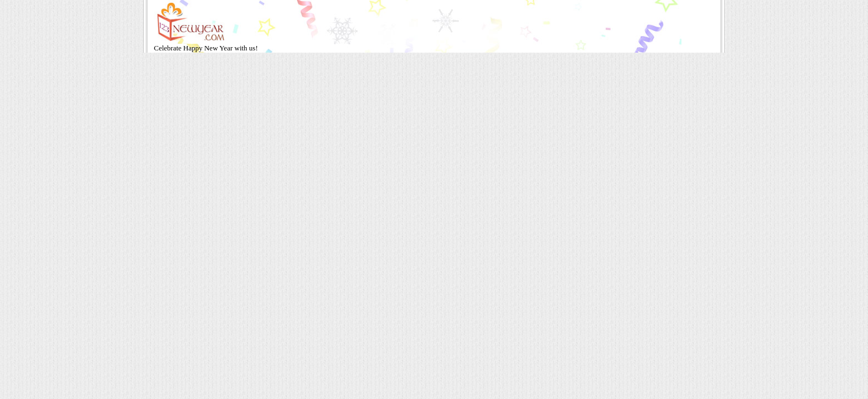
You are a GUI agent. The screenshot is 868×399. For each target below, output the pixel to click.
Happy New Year (209, 48)
